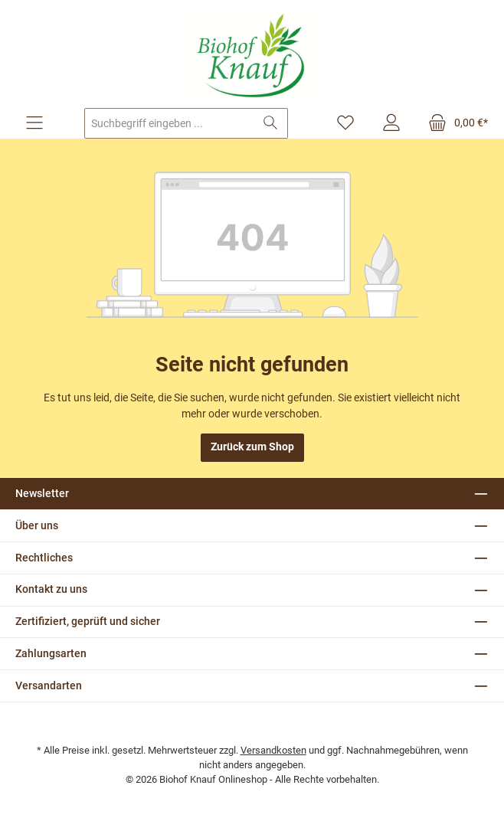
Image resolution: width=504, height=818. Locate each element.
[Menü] (34, 123)
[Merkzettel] (345, 123)
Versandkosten (273, 750)
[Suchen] (271, 123)
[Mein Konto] (391, 123)
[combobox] (169, 123)
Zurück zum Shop (252, 447)
